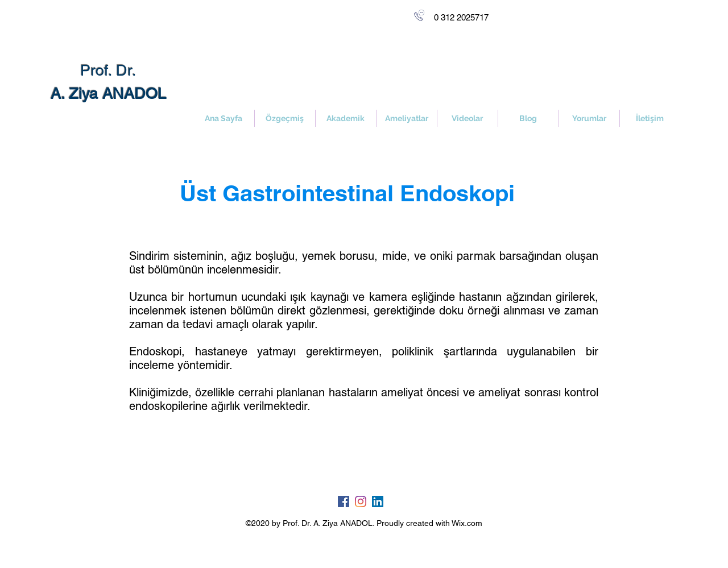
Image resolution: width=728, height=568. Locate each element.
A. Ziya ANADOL (108, 94)
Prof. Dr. (108, 70)
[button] (407, 118)
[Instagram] (361, 501)
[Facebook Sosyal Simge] (344, 501)
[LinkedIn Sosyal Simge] (378, 501)
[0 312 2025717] (461, 18)
